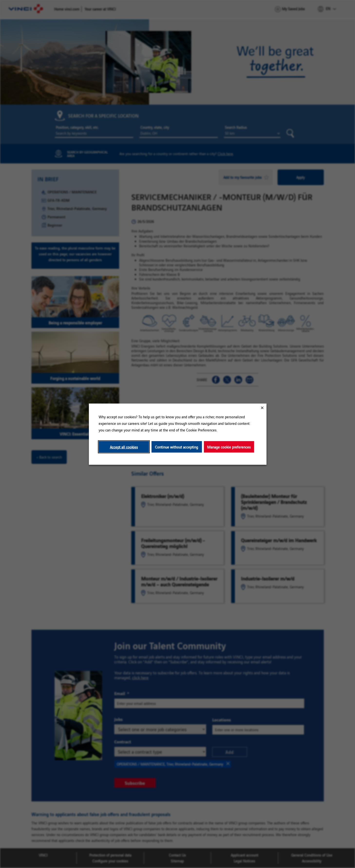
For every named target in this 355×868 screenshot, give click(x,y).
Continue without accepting (177, 447)
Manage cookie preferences (229, 447)
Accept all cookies (124, 447)
